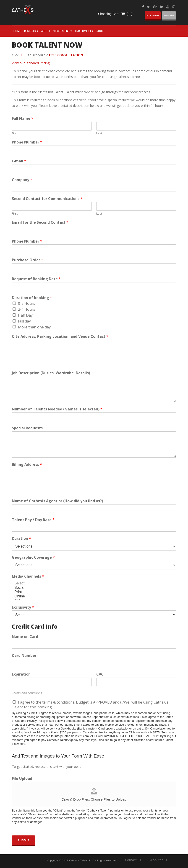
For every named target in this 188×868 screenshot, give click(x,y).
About (46, 31)
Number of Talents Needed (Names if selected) (57, 409)
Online (94, 596)
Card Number (24, 656)
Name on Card (25, 637)
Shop (100, 31)
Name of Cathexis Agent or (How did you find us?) (59, 501)
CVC (100, 674)
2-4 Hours (27, 309)
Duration (21, 539)
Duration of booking (32, 298)
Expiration (21, 674)
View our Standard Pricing (31, 63)
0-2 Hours (27, 303)
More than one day (34, 327)
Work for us (158, 860)
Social (94, 588)
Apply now (169, 15)
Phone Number (27, 142)
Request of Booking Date (36, 279)
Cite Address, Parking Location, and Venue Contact (60, 337)
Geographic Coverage (33, 557)
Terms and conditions (27, 693)
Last (99, 133)
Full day (24, 321)
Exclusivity (23, 607)
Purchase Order (27, 260)
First (15, 133)
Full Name (23, 119)
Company (22, 180)
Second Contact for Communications (47, 199)
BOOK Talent (153, 15)
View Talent (62, 31)
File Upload (22, 779)
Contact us (133, 860)
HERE (23, 55)
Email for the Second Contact (40, 222)
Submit (23, 840)
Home (17, 31)
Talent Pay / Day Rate (33, 520)
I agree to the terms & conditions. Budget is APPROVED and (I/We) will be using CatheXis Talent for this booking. (90, 705)
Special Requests (27, 428)
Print (94, 592)
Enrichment (83, 31)
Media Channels (28, 576)
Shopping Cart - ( (113, 14)
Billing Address (27, 465)
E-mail (19, 161)
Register (30, 31)
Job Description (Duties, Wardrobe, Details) (52, 373)
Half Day (25, 315)
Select (94, 583)
